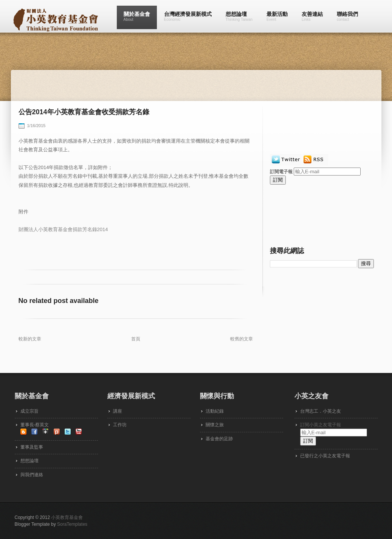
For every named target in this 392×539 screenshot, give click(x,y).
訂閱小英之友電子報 (321, 425)
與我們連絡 (32, 475)
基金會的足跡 (219, 439)
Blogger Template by (51, 524)
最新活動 (277, 16)
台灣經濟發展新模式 (188, 16)
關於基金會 (137, 16)
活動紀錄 (215, 411)
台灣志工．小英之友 (321, 411)
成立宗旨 (29, 411)
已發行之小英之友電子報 (325, 456)
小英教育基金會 (67, 517)
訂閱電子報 (281, 172)
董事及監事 (32, 447)
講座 (118, 411)
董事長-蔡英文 (35, 425)
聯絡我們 (347, 16)
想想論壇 (239, 16)
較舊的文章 (242, 339)
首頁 (136, 339)
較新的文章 (30, 339)
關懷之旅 (215, 425)
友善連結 (312, 16)
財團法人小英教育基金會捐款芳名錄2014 (63, 229)
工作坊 (120, 425)
